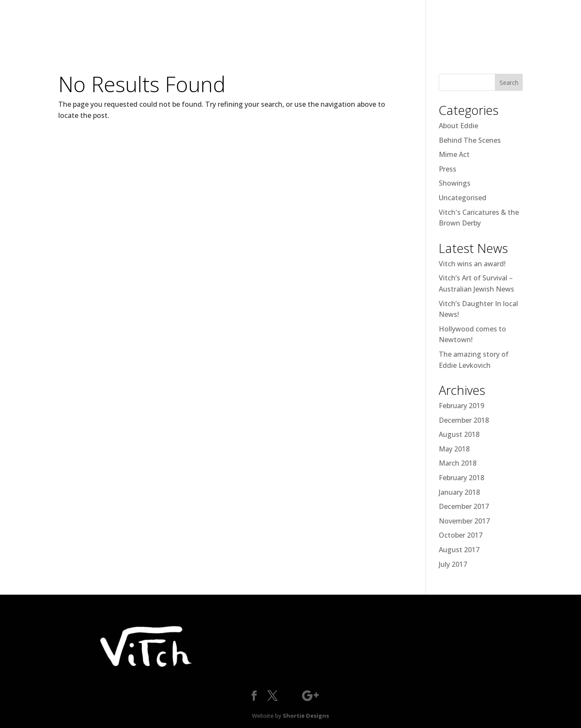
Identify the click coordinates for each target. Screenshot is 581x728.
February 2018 (461, 478)
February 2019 (461, 406)
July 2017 (453, 564)
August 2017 (459, 550)
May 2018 (454, 449)
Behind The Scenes (470, 140)
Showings (455, 183)
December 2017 (464, 506)
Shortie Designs (306, 716)
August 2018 (459, 434)
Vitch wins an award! (472, 264)
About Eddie (458, 126)
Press (448, 169)
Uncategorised (463, 198)
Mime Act (454, 154)
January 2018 (459, 492)
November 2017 (464, 521)
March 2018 (458, 463)
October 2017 (461, 535)
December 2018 (464, 420)
